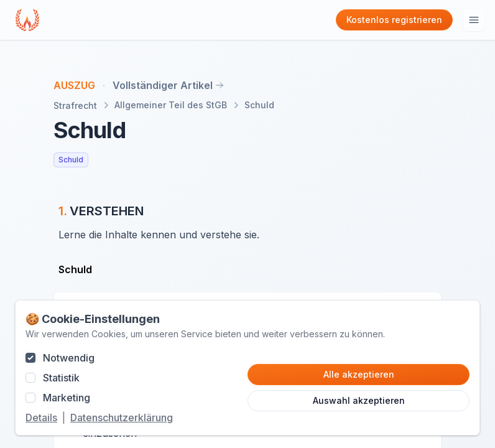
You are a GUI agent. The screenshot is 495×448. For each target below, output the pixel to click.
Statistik (61, 378)
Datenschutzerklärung (122, 418)
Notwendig (69, 358)
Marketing (67, 398)
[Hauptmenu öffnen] (474, 20)
